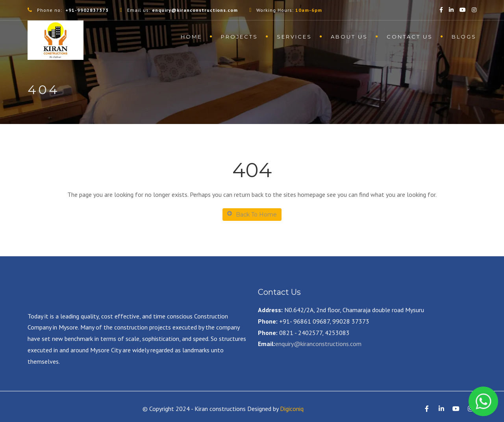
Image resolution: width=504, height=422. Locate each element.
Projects (239, 37)
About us (349, 37)
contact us (410, 37)
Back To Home (252, 214)
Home (191, 37)
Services (294, 37)
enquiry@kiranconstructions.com (318, 344)
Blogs (464, 37)
